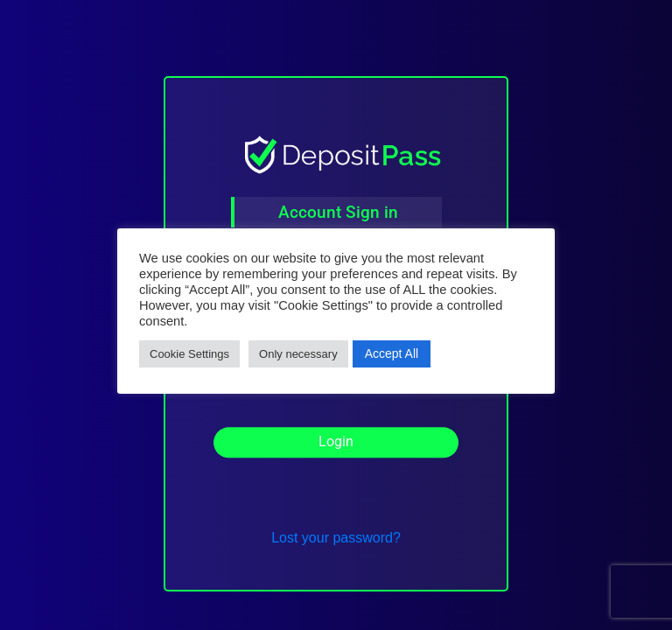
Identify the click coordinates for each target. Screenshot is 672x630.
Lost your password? (336, 538)
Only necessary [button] (298, 354)
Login (336, 446)
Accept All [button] (392, 353)
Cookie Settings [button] (189, 354)
